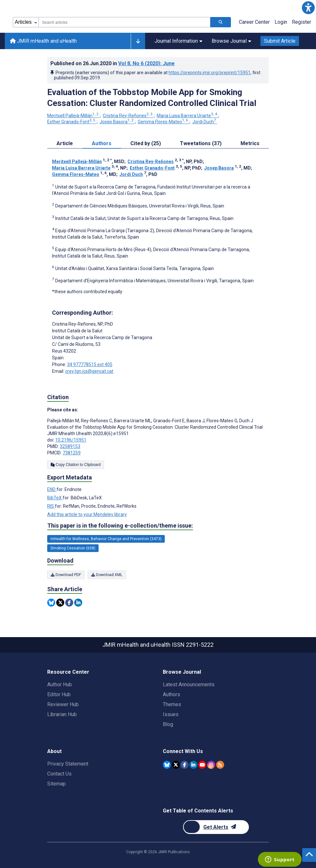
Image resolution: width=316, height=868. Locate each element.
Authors (171, 694)
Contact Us (59, 774)
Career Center (254, 22)
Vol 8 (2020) (146, 63)
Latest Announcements (189, 684)
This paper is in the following (120, 526)
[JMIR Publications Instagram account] (211, 765)
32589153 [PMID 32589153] (70, 446)
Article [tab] (65, 143)
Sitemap (57, 784)
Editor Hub (59, 694)
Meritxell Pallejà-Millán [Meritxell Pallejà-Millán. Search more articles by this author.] (73, 116)
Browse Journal (231, 41)
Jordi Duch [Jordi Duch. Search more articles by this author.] (205, 122)
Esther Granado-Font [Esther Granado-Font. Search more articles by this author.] (72, 122)
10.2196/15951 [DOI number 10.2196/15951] (71, 440)
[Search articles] (221, 22)
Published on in (113, 63)
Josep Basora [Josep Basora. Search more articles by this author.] (117, 122)
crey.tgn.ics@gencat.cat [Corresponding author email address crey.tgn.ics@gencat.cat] (89, 371)
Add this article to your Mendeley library (87, 514)
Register (302, 22)
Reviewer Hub (63, 704)
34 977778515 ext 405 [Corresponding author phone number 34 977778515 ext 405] (90, 364)
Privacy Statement (68, 764)
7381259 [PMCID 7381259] (72, 453)
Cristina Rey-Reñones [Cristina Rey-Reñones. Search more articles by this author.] (128, 116)
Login (281, 22)
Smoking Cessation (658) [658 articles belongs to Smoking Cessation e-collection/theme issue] (73, 548)
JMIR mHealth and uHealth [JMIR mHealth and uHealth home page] (43, 41)
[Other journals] (138, 41)
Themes (172, 704)
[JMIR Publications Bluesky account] (167, 765)
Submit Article (280, 41)
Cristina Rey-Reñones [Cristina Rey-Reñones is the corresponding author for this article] (83, 324)
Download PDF (66, 575)
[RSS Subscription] (220, 765)
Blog (168, 724)
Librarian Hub (62, 714)
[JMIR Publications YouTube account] (202, 765)
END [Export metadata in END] (52, 489)
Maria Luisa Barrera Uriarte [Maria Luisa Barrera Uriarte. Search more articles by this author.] (187, 116)
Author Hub (60, 684)
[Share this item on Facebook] (69, 603)
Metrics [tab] (250, 143)
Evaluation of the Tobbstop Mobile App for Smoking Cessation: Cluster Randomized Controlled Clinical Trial (152, 98)
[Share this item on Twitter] (60, 603)
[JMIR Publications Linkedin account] (193, 765)
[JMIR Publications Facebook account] (184, 765)
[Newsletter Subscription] (216, 827)
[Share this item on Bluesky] (51, 603)
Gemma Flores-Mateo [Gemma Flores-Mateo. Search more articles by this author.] (163, 122)
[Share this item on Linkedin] (78, 603)
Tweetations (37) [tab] (201, 143)
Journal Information (178, 41)
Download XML (107, 575)
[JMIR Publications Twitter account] (176, 765)
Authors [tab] (102, 143)
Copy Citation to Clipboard (76, 465)
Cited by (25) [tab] (146, 143)
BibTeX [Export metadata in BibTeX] (55, 498)
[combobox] (124, 22)
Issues (171, 714)
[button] (308, 8)
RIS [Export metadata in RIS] (51, 506)
